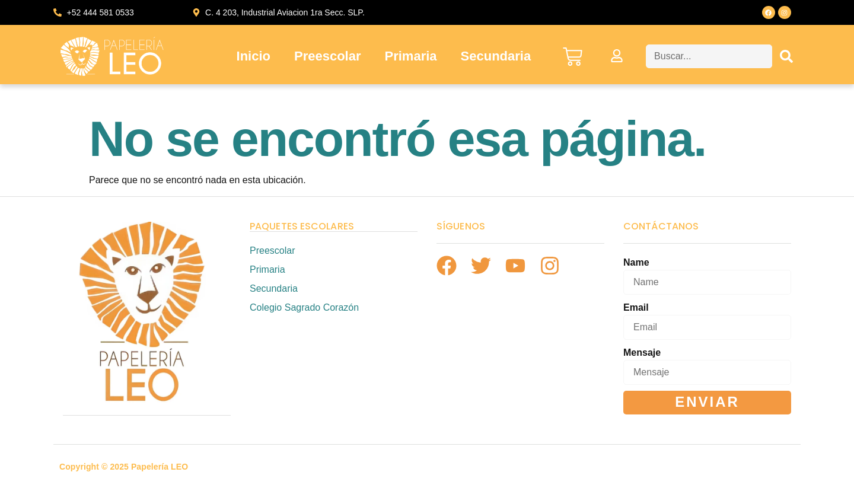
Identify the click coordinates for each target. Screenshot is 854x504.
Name (636, 262)
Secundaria (496, 56)
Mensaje (642, 353)
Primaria (411, 56)
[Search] (786, 56)
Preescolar (328, 56)
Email (636, 307)
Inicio (254, 56)
